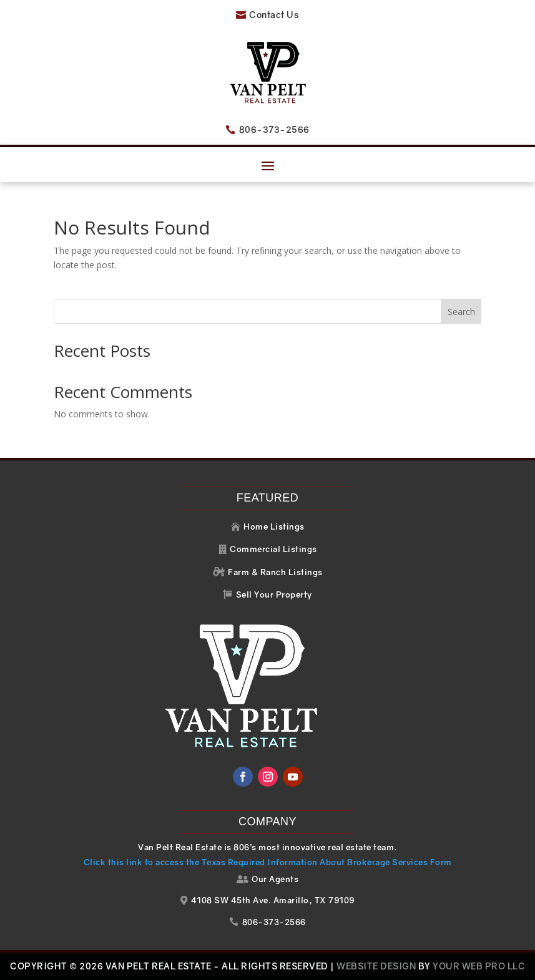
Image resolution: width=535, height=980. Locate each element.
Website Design (376, 966)
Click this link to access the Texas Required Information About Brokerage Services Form (268, 862)
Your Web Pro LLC (479, 966)
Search (461, 312)
